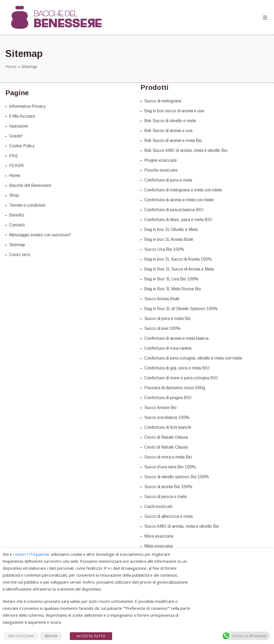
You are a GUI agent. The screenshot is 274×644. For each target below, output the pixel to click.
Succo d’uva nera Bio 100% (170, 467)
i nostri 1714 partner (31, 554)
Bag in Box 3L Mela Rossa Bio (173, 289)
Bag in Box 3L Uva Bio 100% (171, 279)
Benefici (17, 215)
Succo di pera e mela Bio (168, 319)
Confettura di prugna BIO (168, 398)
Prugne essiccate (161, 160)
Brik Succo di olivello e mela (170, 121)
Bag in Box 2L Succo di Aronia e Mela (179, 269)
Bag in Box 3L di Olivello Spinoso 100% (181, 309)
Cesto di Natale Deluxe (166, 437)
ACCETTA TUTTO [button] (91, 636)
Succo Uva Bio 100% (164, 249)
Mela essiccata (158, 546)
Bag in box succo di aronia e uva (174, 111)
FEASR (16, 166)
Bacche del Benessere (30, 185)
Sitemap (17, 245)
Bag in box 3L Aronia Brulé (169, 239)
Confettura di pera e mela (168, 180)
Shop (14, 195)
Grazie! (16, 136)
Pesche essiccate (161, 170)
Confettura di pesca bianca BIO (174, 210)
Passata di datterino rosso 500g (175, 388)
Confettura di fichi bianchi (168, 427)
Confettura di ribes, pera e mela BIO (178, 220)
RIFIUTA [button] (51, 636)
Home (11, 67)
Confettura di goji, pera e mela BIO (177, 368)
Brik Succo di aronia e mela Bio (173, 140)
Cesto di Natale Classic (166, 447)
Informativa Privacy (27, 106)
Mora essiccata (159, 536)
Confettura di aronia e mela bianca (176, 338)
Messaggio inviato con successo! (40, 235)
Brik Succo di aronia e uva (168, 131)
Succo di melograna (163, 101)
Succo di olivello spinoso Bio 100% (177, 477)
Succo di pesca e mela (165, 497)
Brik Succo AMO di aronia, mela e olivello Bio (186, 150)
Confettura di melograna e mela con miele (183, 190)
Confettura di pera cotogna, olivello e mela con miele (193, 358)
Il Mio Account (22, 116)
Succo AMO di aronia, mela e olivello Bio (182, 526)
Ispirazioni (18, 126)
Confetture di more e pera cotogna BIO (181, 378)
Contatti (17, 225)
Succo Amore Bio (160, 408)
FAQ (13, 156)
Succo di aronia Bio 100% (168, 487)
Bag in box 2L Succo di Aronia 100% (178, 259)
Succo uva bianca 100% (167, 417)
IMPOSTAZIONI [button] (21, 636)
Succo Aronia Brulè (162, 299)
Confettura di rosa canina (168, 348)
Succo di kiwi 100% (162, 328)
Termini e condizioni (27, 205)
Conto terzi (20, 255)
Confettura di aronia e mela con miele (179, 200)
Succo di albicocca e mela (168, 516)
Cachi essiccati (158, 506)
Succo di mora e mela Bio (168, 457)
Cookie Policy (22, 146)
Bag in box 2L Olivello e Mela (171, 230)
